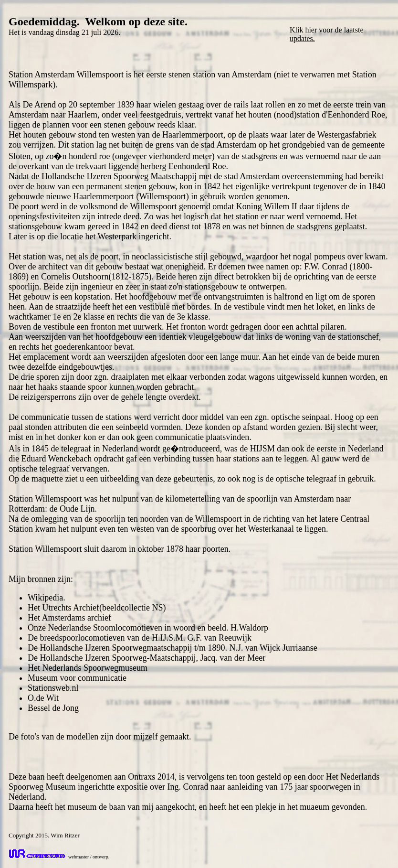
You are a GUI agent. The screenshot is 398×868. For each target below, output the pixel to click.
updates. (302, 38)
